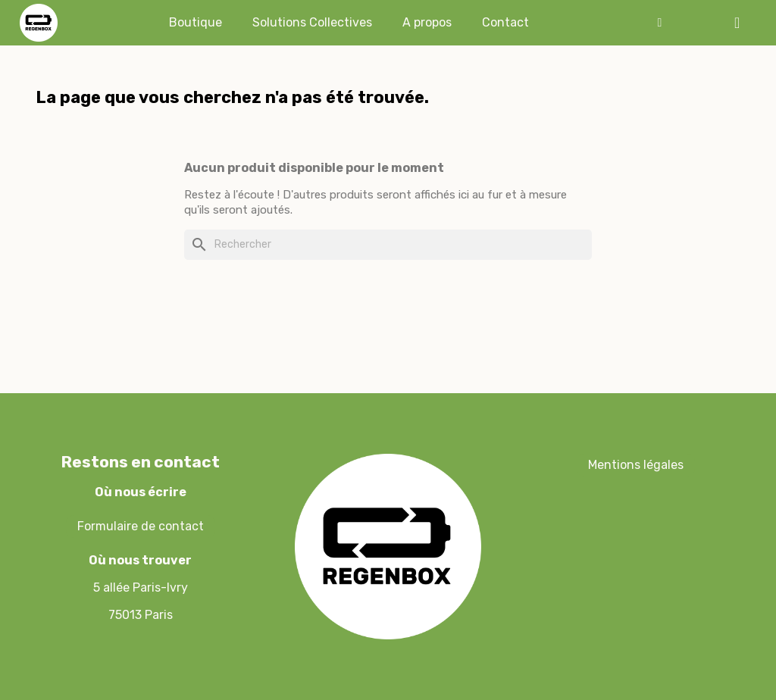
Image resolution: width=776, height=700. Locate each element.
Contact (505, 22)
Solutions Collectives (312, 22)
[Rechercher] (388, 245)
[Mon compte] (659, 23)
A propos (427, 22)
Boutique (196, 22)
